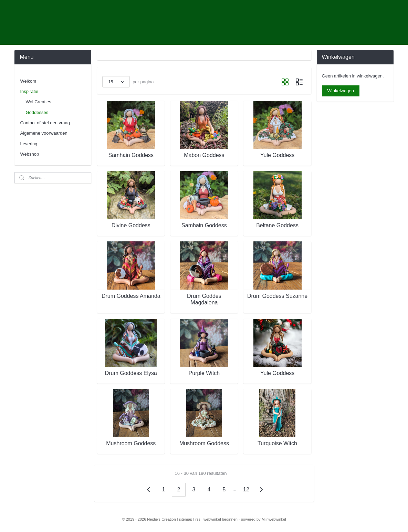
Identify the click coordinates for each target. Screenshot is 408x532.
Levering (29, 144)
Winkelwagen (341, 91)
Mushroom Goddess (131, 443)
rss (198, 519)
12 (246, 489)
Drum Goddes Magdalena (204, 299)
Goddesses (37, 112)
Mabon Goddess (204, 155)
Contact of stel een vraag (45, 123)
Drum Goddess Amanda (131, 296)
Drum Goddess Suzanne (277, 296)
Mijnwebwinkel (274, 519)
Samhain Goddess (131, 155)
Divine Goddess (131, 225)
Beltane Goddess (277, 225)
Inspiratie (29, 91)
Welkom (28, 81)
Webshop (29, 154)
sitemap (186, 519)
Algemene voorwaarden (44, 133)
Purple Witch (204, 373)
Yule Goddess (277, 155)
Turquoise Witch (277, 443)
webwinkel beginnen (221, 519)
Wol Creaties (38, 102)
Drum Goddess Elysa (131, 373)
